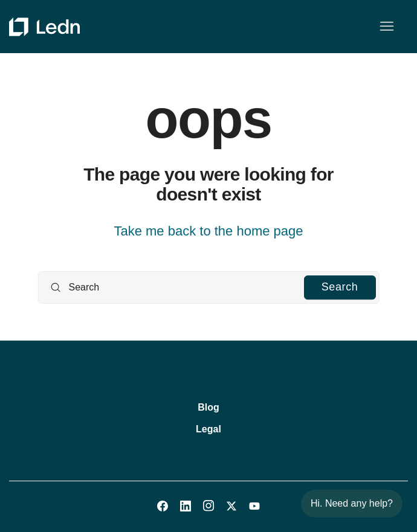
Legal (208, 429)
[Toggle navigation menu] (386, 27)
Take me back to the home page (208, 231)
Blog (208, 407)
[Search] (209, 287)
